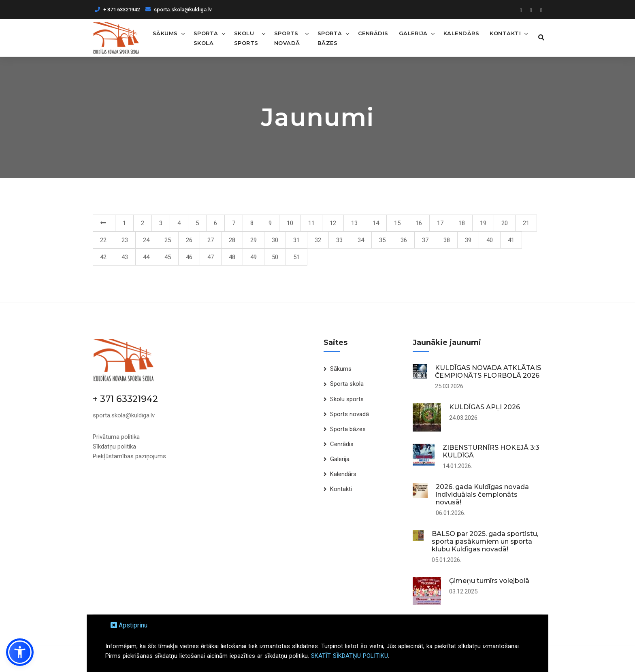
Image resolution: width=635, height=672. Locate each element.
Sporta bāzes (329, 38)
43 (125, 257)
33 (339, 240)
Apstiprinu (129, 625)
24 (146, 240)
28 (232, 240)
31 (296, 240)
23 (125, 240)
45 (168, 257)
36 (404, 240)
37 (425, 240)
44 (146, 257)
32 (318, 240)
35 (382, 240)
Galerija (412, 33)
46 (189, 257)
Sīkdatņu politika (114, 446)
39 (468, 240)
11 (311, 223)
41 (511, 240)
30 (275, 240)
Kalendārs (460, 33)
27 (211, 240)
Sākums (165, 33)
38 (447, 240)
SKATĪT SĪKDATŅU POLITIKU (349, 656)
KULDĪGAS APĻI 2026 (485, 407)
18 (462, 223)
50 (275, 257)
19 (483, 223)
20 (505, 223)
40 (490, 240)
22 (103, 240)
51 (296, 257)
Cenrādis (372, 33)
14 (376, 223)
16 (419, 223)
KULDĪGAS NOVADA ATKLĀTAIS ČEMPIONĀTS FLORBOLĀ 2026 (488, 372)
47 (211, 257)
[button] (20, 652)
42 (103, 257)
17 (440, 223)
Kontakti (504, 33)
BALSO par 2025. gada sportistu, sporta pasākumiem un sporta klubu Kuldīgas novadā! (485, 541)
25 (168, 240)
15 (397, 223)
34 (361, 240)
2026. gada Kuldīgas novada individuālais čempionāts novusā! (482, 494)
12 (333, 223)
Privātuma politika (116, 436)
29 (254, 240)
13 (354, 223)
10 (290, 223)
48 (232, 257)
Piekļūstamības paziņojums (129, 456)
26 (189, 240)
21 (526, 223)
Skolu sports (246, 38)
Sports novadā (287, 38)
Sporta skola (206, 38)
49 (254, 257)
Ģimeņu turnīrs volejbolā (489, 581)
